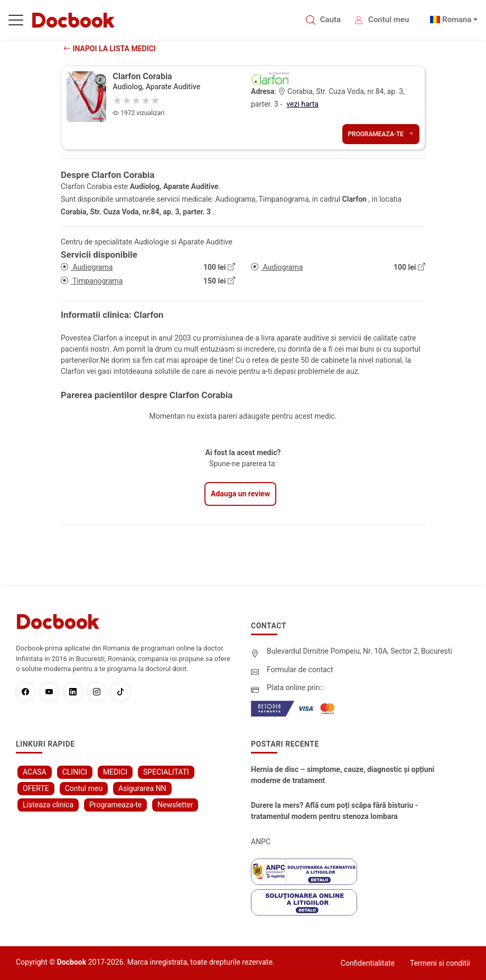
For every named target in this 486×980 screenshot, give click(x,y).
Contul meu (389, 20)
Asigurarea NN (142, 788)
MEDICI (115, 772)
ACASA (35, 772)
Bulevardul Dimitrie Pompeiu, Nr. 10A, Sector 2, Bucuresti (359, 651)
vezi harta (302, 104)
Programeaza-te (381, 134)
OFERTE (36, 788)
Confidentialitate (368, 963)
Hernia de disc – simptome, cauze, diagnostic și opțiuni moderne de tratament (343, 775)
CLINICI (75, 772)
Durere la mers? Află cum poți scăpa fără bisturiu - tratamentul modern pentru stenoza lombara (334, 811)
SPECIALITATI (166, 772)
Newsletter (175, 805)
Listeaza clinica (48, 805)
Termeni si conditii (440, 963)
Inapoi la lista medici (110, 49)
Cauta (330, 20)
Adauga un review (240, 494)
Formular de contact (300, 670)
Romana (457, 20)
